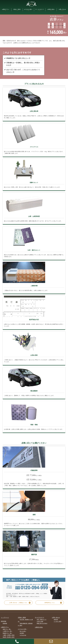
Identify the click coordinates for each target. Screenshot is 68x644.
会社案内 (22, 633)
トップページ (5, 618)
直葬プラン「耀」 (7, 629)
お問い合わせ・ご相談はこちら (21, 603)
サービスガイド (40, 618)
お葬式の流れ (39, 627)
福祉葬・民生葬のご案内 (9, 637)
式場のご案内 (22, 618)
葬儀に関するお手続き (42, 624)
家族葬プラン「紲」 (8, 633)
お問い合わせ (56, 618)
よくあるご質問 (57, 621)
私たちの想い (23, 631)
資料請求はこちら (54, 603)
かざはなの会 (23, 635)
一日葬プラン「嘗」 (8, 631)
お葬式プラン (5, 627)
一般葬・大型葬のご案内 (9, 635)
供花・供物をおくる (42, 620)
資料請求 (56, 620)
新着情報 (5, 623)
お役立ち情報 (40, 621)
